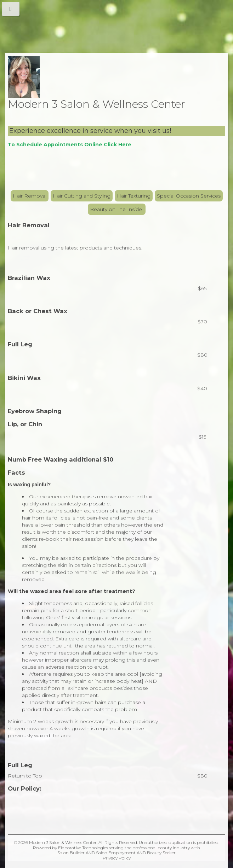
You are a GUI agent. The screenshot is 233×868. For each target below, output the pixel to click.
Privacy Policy (117, 858)
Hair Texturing (134, 196)
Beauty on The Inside (117, 209)
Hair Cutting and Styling (82, 196)
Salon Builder (71, 853)
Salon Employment (116, 853)
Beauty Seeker (161, 853)
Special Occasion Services (189, 196)
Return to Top (25, 776)
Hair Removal (30, 196)
